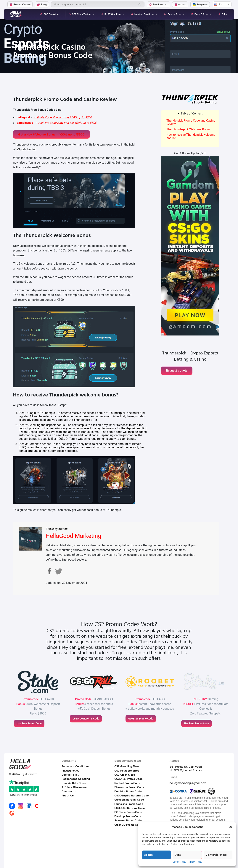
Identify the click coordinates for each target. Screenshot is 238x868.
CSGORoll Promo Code (128, 779)
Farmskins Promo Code (129, 804)
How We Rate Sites (74, 784)
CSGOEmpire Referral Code (132, 796)
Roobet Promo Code (127, 784)
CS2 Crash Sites (125, 775)
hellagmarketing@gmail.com (188, 783)
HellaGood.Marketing (73, 536)
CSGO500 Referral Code (130, 809)
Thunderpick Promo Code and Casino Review (191, 122)
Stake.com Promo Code (129, 788)
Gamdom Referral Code (129, 800)
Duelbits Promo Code (128, 792)
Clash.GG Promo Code (128, 825)
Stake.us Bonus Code (128, 821)
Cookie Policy (179, 862)
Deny (178, 855)
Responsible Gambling (76, 779)
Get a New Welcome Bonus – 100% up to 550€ (52, 135)
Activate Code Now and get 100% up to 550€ (63, 117)
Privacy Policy (195, 862)
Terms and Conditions (75, 767)
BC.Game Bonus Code (128, 813)
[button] (231, 827)
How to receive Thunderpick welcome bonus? (191, 136)
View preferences (216, 855)
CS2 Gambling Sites (127, 767)
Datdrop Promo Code (128, 817)
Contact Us (69, 792)
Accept (148, 855)
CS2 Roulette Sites (127, 771)
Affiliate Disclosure (74, 788)
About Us (68, 796)
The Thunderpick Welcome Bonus (188, 129)
